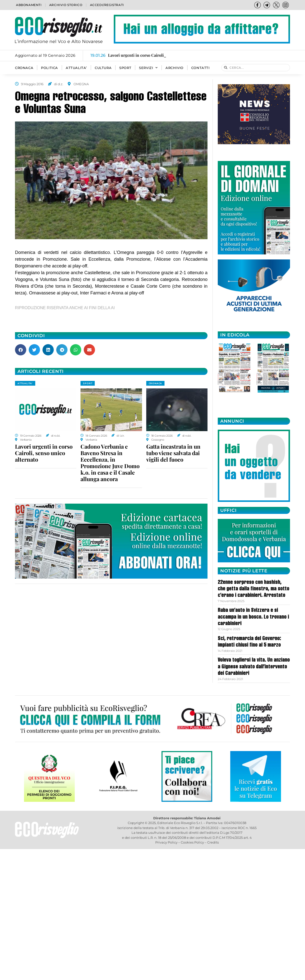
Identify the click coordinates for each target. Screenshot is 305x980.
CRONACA (24, 68)
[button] (21, 350)
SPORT (125, 68)
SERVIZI (148, 68)
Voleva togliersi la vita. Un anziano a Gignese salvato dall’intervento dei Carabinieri (254, 667)
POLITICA (49, 68)
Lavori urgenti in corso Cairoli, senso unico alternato (44, 453)
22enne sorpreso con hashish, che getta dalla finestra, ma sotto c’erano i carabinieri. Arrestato (253, 589)
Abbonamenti (29, 5)
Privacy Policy (166, 842)
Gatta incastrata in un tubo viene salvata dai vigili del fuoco (173, 453)
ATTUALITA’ (76, 68)
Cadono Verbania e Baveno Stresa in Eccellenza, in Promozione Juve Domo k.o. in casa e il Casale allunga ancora (110, 463)
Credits (213, 842)
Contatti (200, 68)
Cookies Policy (192, 842)
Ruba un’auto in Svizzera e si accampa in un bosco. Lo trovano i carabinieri (253, 617)
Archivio (174, 68)
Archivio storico (66, 5)
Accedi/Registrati (107, 5)
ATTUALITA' (25, 383)
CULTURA (103, 68)
